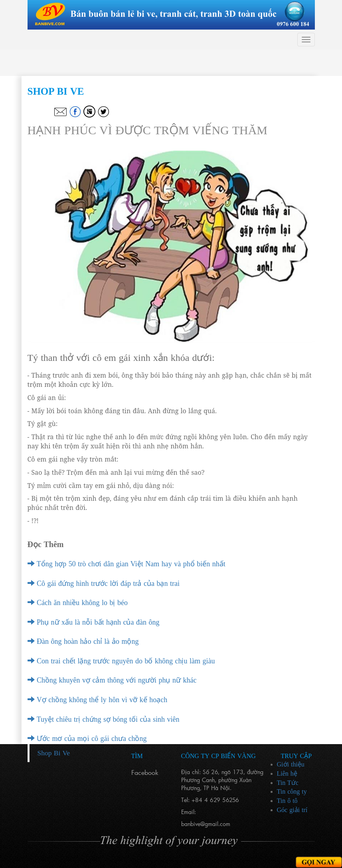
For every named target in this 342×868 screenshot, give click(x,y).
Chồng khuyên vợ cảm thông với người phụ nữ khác (112, 680)
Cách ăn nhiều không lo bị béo (78, 603)
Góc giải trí (292, 810)
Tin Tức (288, 783)
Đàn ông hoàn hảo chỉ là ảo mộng (83, 641)
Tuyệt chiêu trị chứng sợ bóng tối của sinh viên (104, 719)
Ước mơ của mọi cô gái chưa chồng (87, 739)
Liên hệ (287, 773)
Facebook (145, 772)
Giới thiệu (291, 764)
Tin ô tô (287, 801)
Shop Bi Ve (54, 753)
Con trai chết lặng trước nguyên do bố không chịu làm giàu (121, 661)
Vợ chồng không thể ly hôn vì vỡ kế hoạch (98, 700)
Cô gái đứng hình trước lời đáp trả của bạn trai (104, 583)
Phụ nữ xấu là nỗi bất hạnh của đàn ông (94, 622)
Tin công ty (292, 791)
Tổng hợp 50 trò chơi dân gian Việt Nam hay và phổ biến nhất (127, 564)
